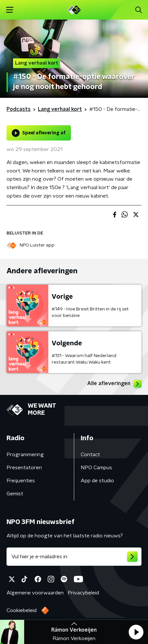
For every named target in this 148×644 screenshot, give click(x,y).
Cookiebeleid (22, 610)
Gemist (15, 494)
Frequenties (21, 481)
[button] (136, 632)
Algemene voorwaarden (35, 593)
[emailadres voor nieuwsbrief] (74, 557)
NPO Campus (96, 468)
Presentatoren (24, 468)
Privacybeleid (83, 593)
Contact (90, 455)
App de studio (97, 481)
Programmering (25, 455)
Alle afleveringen (114, 384)
